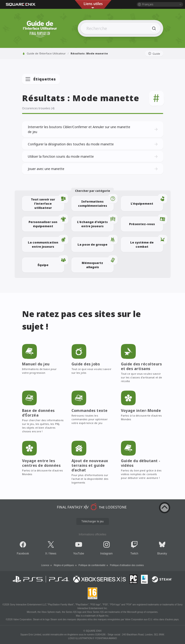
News (53, 554)
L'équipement (147, 201)
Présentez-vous (146, 221)
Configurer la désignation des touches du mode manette (93, 144)
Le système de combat (147, 243)
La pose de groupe (96, 242)
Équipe (51, 262)
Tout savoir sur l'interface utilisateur (47, 203)
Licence (45, 565)
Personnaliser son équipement (46, 222)
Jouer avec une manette (93, 169)
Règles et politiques (64, 565)
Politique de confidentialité (92, 565)
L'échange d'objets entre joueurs (95, 222)
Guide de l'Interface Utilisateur (44, 53)
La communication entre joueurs (46, 243)
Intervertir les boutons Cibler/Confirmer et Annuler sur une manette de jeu (93, 129)
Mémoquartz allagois (98, 263)
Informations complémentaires (96, 202)
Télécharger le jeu (92, 521)
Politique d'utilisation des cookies (127, 565)
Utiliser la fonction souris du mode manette (93, 157)
